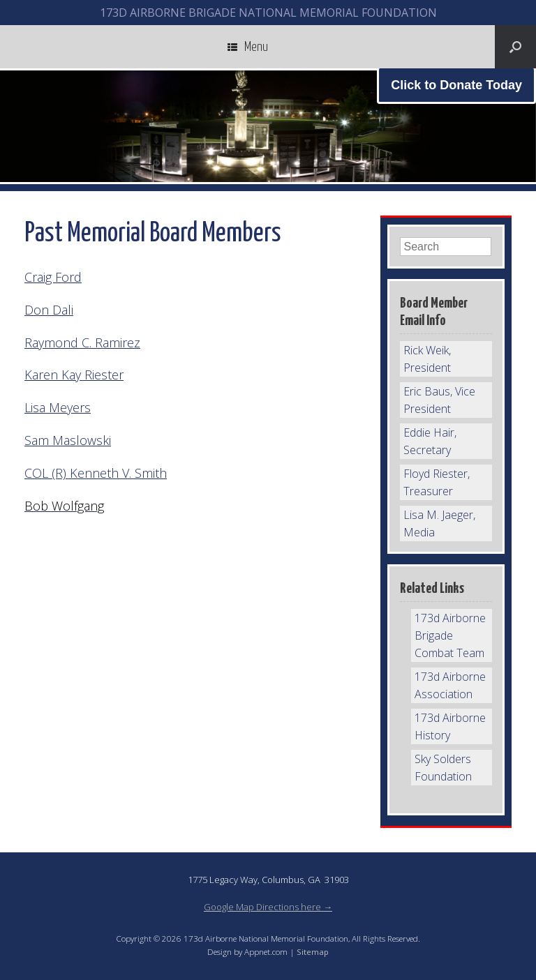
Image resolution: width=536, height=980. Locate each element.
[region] (268, 126)
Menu (248, 47)
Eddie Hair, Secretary (430, 441)
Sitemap (313, 952)
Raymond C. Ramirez (82, 342)
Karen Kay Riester (74, 375)
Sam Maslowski (68, 440)
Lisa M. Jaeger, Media (439, 523)
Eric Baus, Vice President (439, 400)
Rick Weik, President (427, 359)
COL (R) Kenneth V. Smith (96, 473)
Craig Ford (53, 277)
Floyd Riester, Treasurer (437, 482)
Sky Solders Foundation (443, 768)
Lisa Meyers (58, 407)
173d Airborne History (450, 726)
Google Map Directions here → (268, 907)
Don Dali (49, 310)
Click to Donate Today (456, 85)
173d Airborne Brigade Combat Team (450, 635)
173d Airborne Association (450, 685)
